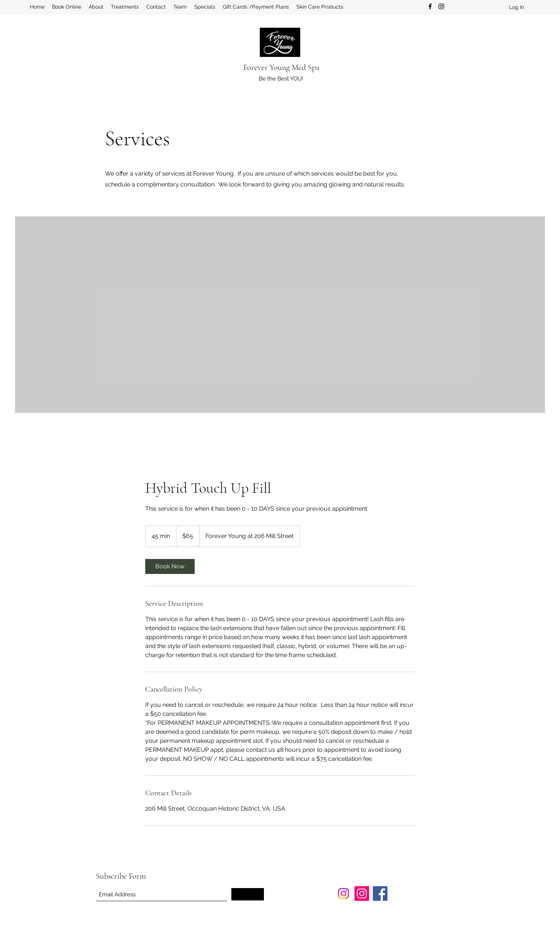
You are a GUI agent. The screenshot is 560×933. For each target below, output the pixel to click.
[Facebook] (430, 6)
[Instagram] (441, 6)
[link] (170, 566)
